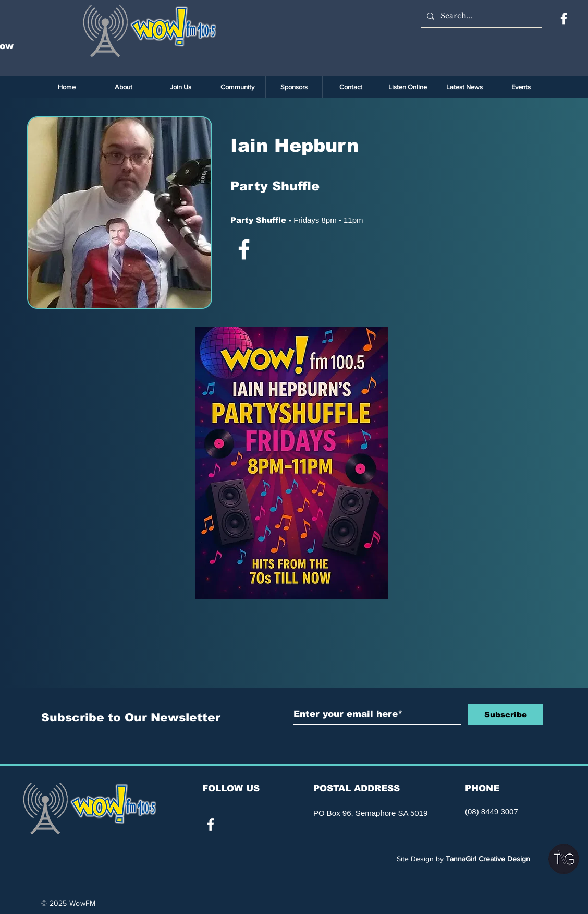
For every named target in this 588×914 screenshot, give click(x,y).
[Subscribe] (505, 714)
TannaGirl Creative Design (488, 859)
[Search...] (480, 16)
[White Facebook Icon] (244, 249)
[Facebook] (564, 19)
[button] (521, 87)
